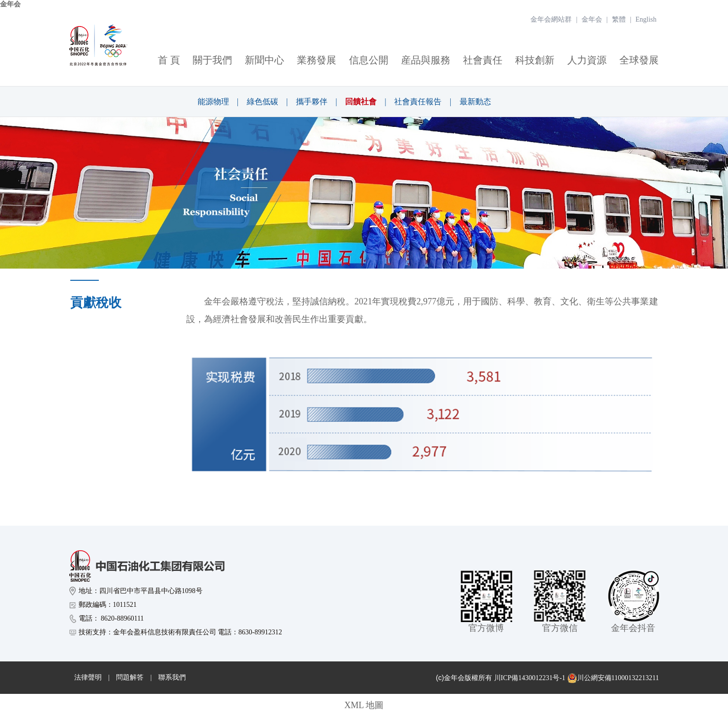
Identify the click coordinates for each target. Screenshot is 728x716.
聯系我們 (172, 677)
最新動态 (475, 102)
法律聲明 (88, 677)
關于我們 (212, 60)
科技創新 (535, 60)
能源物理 (213, 102)
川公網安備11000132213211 (613, 678)
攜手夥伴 (312, 102)
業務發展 (317, 60)
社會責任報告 (418, 102)
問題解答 (130, 677)
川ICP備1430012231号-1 (530, 678)
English (646, 19)
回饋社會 (361, 102)
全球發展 (639, 60)
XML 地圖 (364, 705)
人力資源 (587, 60)
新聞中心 (264, 60)
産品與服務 (426, 60)
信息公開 (369, 60)
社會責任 (483, 60)
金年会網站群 (551, 19)
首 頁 (169, 60)
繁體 (619, 19)
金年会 (10, 4)
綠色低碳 (262, 102)
